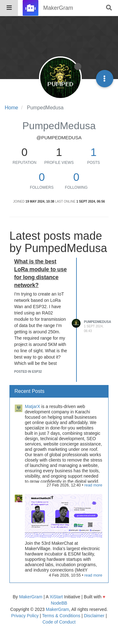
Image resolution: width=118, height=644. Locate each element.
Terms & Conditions (61, 616)
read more (93, 485)
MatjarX (32, 406)
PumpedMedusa (98, 322)
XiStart (56, 597)
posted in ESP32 (28, 372)
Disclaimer (94, 616)
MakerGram (31, 597)
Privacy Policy (25, 616)
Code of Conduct (59, 622)
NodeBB (59, 603)
